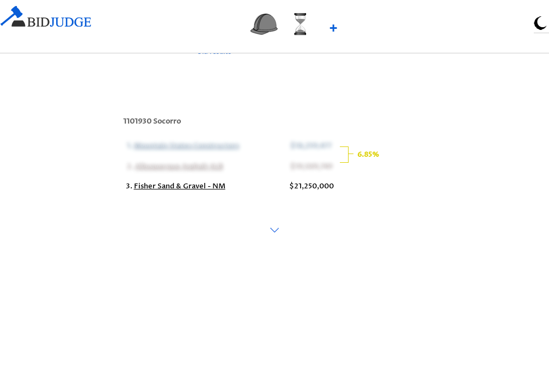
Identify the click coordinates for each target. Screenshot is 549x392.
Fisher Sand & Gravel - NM (180, 186)
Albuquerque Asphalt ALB (178, 166)
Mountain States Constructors (185, 145)
